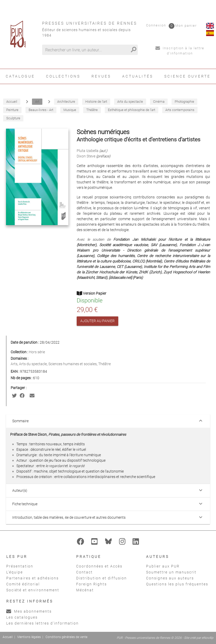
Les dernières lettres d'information (42, 623)
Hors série (37, 352)
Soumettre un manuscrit (171, 572)
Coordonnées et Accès (99, 566)
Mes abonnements (29, 611)
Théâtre (104, 364)
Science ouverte (187, 76)
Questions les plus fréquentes (177, 584)
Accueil (8, 637)
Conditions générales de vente (66, 637)
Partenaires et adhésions (32, 578)
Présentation (20, 566)
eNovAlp (208, 638)
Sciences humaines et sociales (73, 364)
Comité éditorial (23, 584)
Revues (101, 76)
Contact (84, 572)
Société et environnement (33, 590)
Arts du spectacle (33, 364)
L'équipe (15, 572)
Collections (63, 76)
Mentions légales (29, 637)
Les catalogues (22, 617)
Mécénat (85, 590)
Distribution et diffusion (102, 578)
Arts (14, 364)
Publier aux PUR (163, 566)
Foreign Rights (91, 584)
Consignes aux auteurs (170, 578)
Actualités (138, 76)
